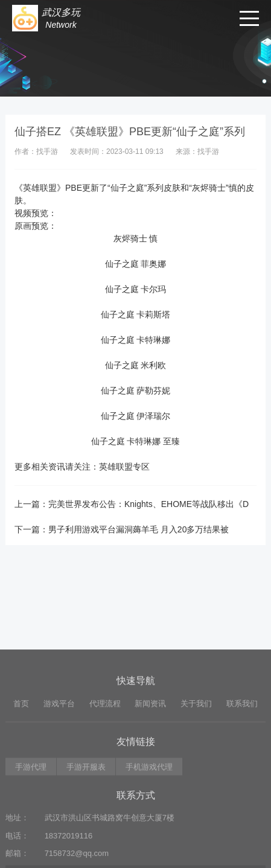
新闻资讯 (150, 737)
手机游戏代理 (149, 801)
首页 (21, 737)
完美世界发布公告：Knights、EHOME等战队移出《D (148, 504)
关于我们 (196, 737)
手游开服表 (86, 801)
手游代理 (31, 801)
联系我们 (242, 737)
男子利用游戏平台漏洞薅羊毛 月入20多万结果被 (139, 529)
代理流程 (105, 737)
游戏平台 (59, 737)
